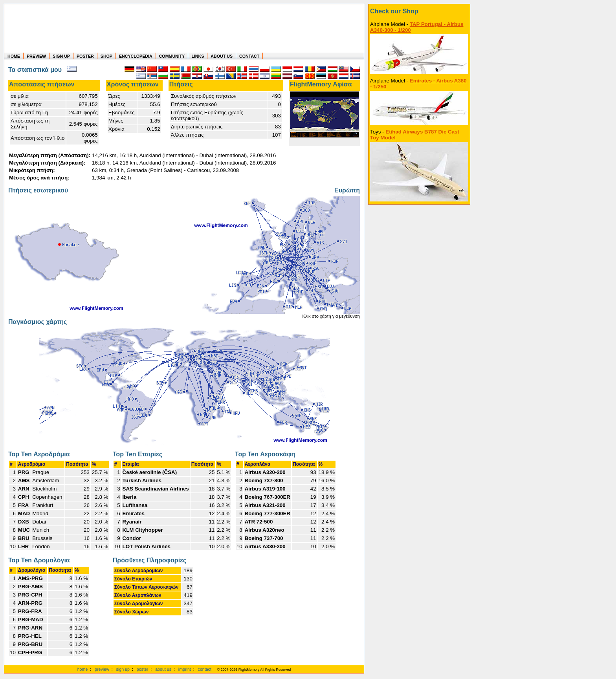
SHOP (106, 56)
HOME (14, 56)
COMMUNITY (172, 56)
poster (143, 669)
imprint (185, 669)
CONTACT (249, 56)
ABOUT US (222, 56)
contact (205, 669)
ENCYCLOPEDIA (136, 56)
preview (102, 669)
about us (163, 669)
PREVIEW (36, 56)
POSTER (85, 56)
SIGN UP (61, 56)
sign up (123, 669)
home (83, 669)
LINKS (198, 56)
